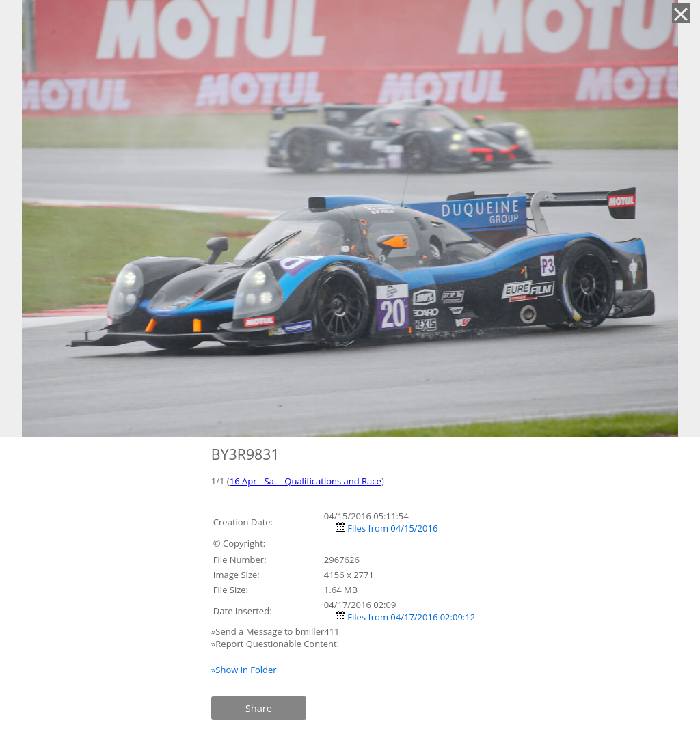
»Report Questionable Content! (275, 644)
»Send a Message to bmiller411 (277, 631)
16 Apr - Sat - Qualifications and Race (306, 481)
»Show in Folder (244, 670)
